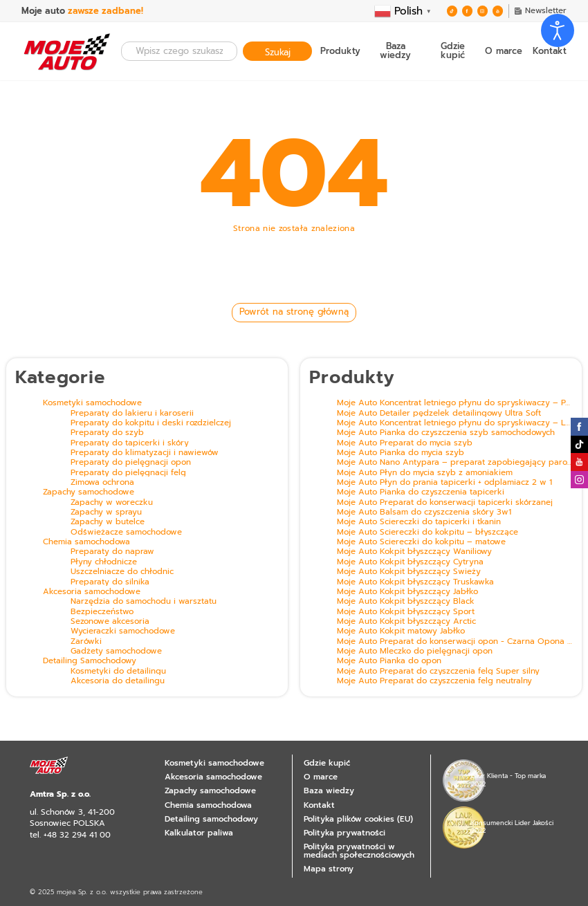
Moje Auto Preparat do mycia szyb (405, 443)
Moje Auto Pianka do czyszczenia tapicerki (421, 492)
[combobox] (179, 51)
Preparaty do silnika (110, 582)
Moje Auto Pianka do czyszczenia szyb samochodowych (446, 433)
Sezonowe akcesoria (110, 622)
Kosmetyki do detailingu (118, 672)
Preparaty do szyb (107, 433)
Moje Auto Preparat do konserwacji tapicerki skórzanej (445, 503)
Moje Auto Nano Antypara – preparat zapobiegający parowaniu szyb (454, 463)
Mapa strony (329, 869)
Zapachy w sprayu (106, 512)
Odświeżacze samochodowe (126, 533)
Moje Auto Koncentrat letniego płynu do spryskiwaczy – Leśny (454, 423)
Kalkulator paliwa (199, 833)
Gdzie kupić (453, 51)
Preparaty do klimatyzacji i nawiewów (145, 453)
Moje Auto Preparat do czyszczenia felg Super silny (438, 672)
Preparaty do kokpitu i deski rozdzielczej (151, 423)
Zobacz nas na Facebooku (467, 11)
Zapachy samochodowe (89, 492)
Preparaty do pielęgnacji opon (131, 463)
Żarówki (86, 642)
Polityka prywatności (344, 833)
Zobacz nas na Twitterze (452, 11)
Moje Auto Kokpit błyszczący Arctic (406, 622)
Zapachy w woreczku (112, 503)
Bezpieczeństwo (102, 612)
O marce (504, 52)
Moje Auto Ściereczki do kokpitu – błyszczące (428, 533)
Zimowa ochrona (102, 483)
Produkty (340, 52)
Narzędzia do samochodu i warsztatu (144, 602)
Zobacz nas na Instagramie (579, 480)
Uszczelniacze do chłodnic (122, 572)
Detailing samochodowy (211, 819)
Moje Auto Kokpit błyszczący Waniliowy (414, 552)
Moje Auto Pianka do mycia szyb (401, 453)
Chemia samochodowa (86, 542)
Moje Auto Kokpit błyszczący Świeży (409, 572)
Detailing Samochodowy (90, 661)
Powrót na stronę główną (294, 312)
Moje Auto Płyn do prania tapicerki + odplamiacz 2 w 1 (444, 483)
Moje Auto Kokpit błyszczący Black (406, 602)
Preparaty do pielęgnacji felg (128, 473)
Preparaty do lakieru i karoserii (132, 414)
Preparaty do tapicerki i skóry (130, 443)
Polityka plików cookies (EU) (358, 819)
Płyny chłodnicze (104, 562)
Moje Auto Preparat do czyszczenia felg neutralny (434, 681)
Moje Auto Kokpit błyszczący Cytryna (410, 562)
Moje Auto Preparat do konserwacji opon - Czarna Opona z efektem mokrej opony (454, 642)
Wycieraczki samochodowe (123, 631)
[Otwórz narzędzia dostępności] (558, 30)
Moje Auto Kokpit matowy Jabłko (401, 631)
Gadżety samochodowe (116, 651)
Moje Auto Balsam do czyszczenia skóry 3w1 (424, 512)
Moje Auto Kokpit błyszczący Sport (406, 612)
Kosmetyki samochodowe (92, 403)
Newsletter (540, 11)
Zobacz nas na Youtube (498, 11)
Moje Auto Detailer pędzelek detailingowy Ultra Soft (439, 414)
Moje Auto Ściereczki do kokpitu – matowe (421, 542)
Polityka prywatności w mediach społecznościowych (359, 851)
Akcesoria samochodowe (92, 592)
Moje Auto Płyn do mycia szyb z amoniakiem (425, 473)
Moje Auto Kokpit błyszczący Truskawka (415, 582)
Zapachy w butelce (108, 522)
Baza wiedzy (395, 51)
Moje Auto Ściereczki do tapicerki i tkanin (419, 522)
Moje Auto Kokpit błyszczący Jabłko (407, 592)
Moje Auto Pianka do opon (389, 661)
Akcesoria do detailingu (118, 681)
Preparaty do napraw (112, 552)
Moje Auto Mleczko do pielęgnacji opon (415, 651)
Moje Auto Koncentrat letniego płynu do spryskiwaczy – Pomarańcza (454, 403)
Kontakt (550, 52)
